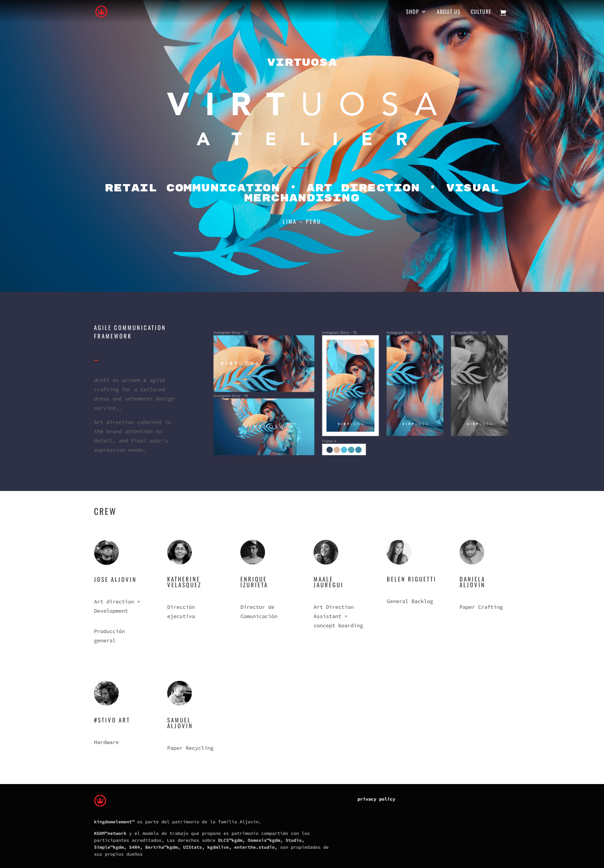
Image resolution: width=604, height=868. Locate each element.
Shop (413, 12)
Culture (481, 12)
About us (449, 12)
